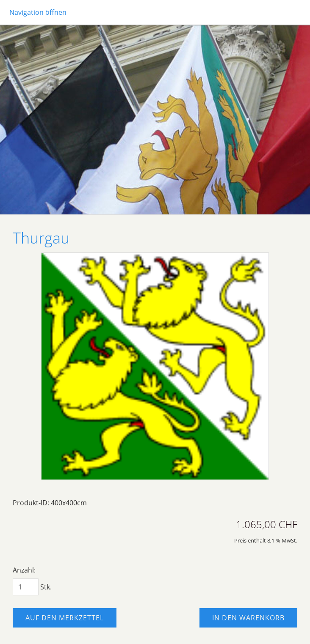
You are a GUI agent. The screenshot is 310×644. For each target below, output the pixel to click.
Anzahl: (24, 570)
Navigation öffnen (38, 12)
